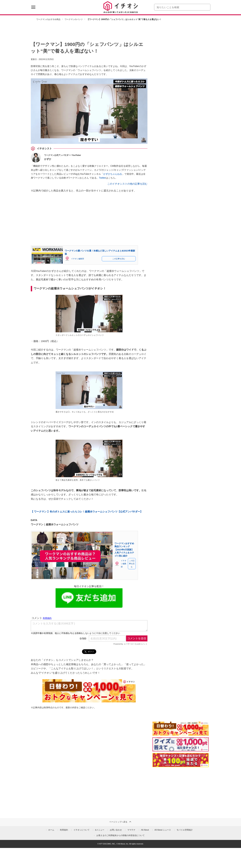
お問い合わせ (116, 830)
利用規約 (64, 830)
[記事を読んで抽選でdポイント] (181, 760)
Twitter (102, 178)
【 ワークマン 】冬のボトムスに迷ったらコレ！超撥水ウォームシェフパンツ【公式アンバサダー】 (87, 512)
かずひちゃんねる (113, 174)
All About (145, 830)
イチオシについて (82, 830)
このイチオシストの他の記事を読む (127, 184)
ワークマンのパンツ (74, 19)
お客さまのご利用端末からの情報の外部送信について (120, 835)
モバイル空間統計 (185, 830)
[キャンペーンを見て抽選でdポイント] (181, 733)
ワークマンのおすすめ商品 (48, 19)
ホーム (51, 830)
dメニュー (100, 830)
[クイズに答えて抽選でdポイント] (181, 744)
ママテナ (131, 830)
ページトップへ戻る (120, 822)
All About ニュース (163, 830)
